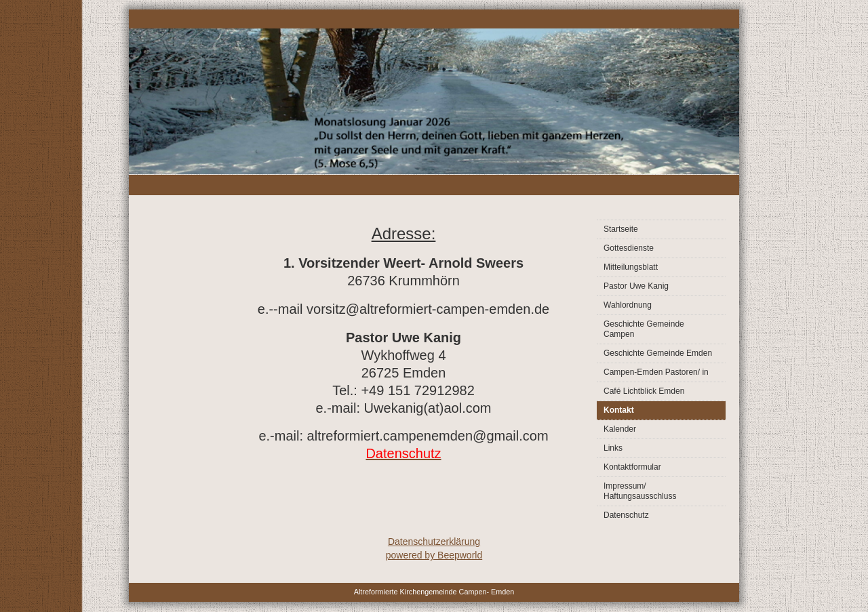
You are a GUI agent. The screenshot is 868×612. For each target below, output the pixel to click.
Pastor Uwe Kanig (636, 286)
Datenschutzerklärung (434, 542)
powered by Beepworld (434, 555)
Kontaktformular (632, 467)
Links (613, 448)
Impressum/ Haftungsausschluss (640, 491)
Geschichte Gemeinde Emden (658, 353)
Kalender (620, 429)
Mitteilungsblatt (631, 267)
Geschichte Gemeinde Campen (644, 329)
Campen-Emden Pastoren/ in (656, 372)
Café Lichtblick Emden (644, 391)
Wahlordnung (628, 305)
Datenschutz (626, 515)
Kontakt (619, 410)
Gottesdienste (629, 248)
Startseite (621, 229)
